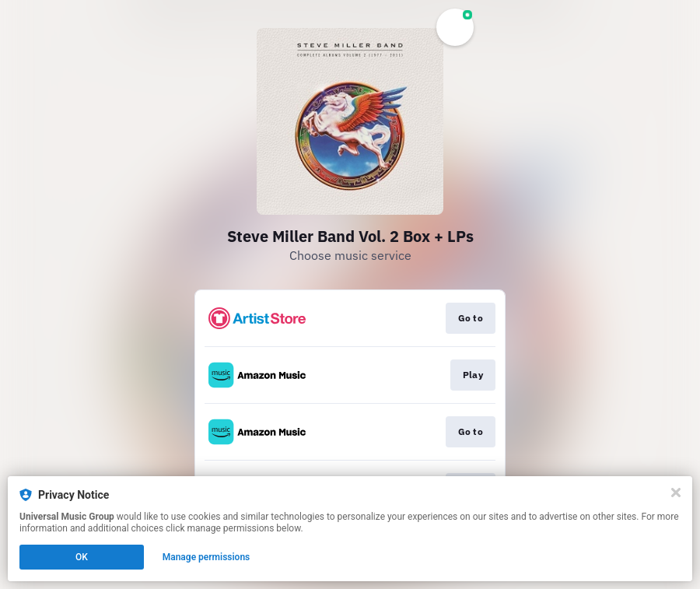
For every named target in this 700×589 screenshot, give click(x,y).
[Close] (676, 493)
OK (82, 557)
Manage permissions (206, 557)
